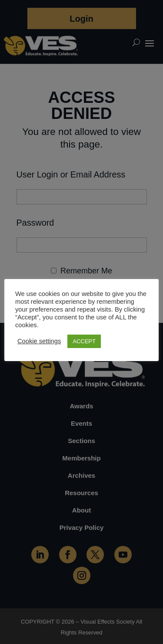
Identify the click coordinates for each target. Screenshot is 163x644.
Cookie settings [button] (39, 341)
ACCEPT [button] (84, 341)
